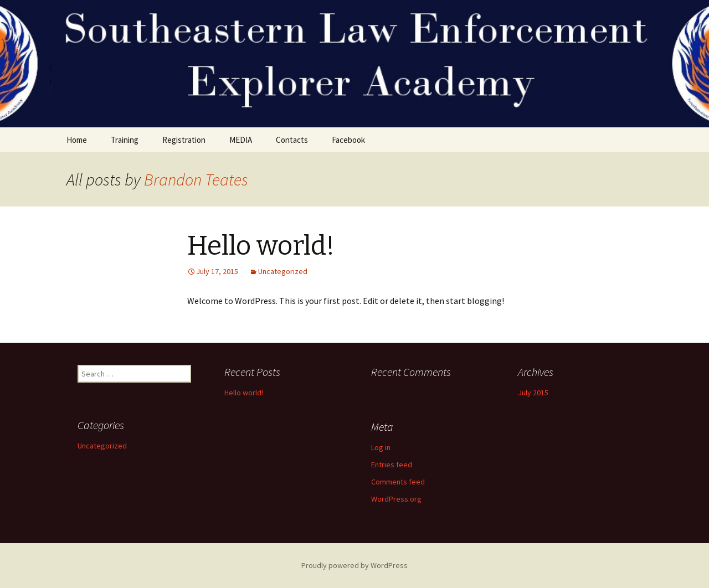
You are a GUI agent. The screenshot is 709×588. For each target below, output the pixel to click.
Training (125, 140)
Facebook (348, 140)
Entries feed (392, 465)
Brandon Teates (196, 179)
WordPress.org (396, 499)
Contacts (292, 140)
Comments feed (398, 482)
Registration (184, 140)
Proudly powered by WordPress (354, 565)
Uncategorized (283, 271)
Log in (381, 447)
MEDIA (241, 140)
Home (77, 140)
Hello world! (261, 246)
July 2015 (533, 393)
